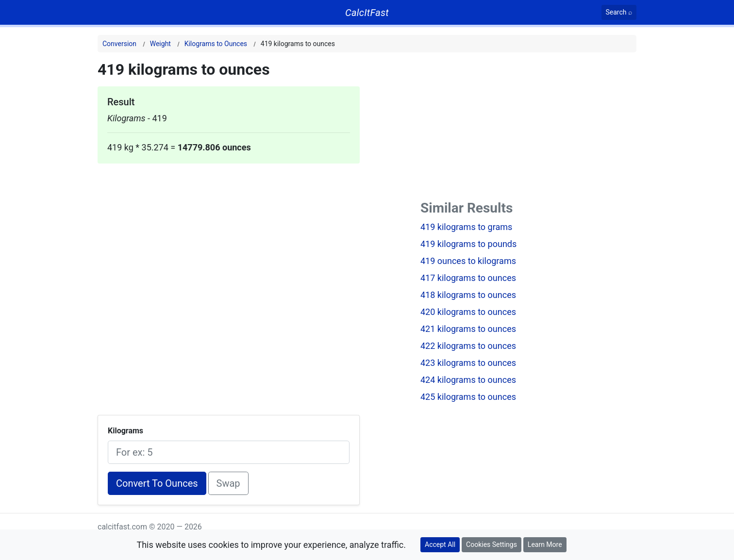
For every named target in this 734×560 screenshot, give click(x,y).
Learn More (545, 544)
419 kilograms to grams (466, 227)
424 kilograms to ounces (468, 380)
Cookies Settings (492, 544)
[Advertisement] (229, 231)
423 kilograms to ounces (468, 363)
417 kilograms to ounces (468, 278)
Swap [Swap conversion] (228, 483)
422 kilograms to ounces (468, 346)
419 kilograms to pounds (468, 244)
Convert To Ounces (157, 483)
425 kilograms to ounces (468, 397)
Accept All (440, 544)
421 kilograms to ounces (468, 329)
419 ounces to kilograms (468, 261)
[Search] (619, 12)
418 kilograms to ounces (468, 295)
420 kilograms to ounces (468, 312)
